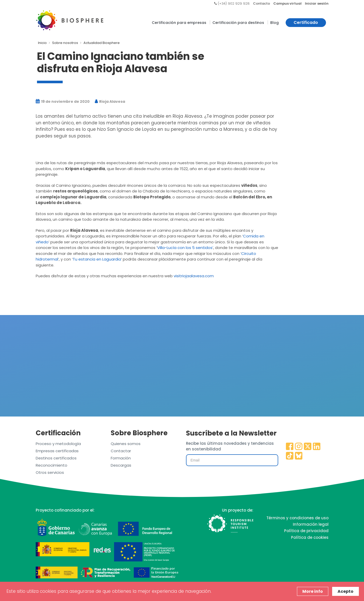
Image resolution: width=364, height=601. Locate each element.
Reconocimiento (52, 465)
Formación (121, 458)
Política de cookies (310, 537)
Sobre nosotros (65, 43)
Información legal (311, 524)
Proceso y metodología (58, 444)
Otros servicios (50, 472)
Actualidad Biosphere (102, 43)
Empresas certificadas (57, 451)
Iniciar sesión (317, 3)
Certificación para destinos (238, 23)
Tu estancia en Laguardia (97, 259)
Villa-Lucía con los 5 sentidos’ (185, 248)
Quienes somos (126, 444)
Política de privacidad (306, 531)
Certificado (306, 22)
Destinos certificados (56, 458)
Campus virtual (287, 3)
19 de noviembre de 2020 (63, 101)
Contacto (262, 3)
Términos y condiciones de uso (297, 518)
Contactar (121, 451)
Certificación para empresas (179, 23)
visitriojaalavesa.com (194, 276)
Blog (274, 23)
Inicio (42, 43)
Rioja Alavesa (110, 101)
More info (313, 591)
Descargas (121, 465)
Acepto (346, 591)
